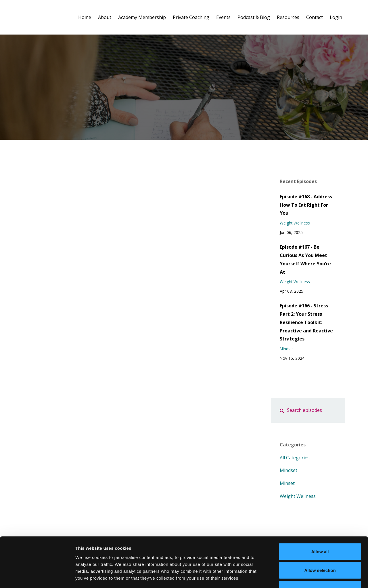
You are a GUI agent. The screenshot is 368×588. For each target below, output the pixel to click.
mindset (287, 349)
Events (223, 17)
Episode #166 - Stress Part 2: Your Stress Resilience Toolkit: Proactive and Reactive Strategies (306, 322)
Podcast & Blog (254, 17)
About (105, 17)
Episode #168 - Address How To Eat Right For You (306, 205)
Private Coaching (191, 17)
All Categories (295, 458)
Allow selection (320, 531)
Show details (302, 577)
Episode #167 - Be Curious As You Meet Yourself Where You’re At (305, 259)
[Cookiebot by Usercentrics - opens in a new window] (37, 577)
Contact (315, 17)
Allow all (320, 512)
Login (336, 17)
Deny (320, 550)
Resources (288, 17)
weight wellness (295, 223)
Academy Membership (142, 17)
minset (287, 483)
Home (85, 17)
